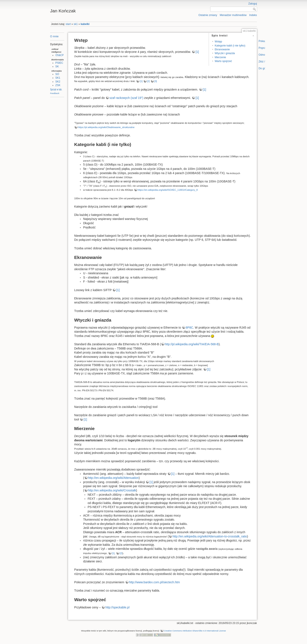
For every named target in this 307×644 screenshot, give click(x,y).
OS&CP (60, 55)
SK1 (58, 78)
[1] (197, 52)
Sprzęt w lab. (56, 90)
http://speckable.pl (117, 607)
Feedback (55, 93)
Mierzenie (220, 57)
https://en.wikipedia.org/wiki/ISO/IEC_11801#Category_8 (168, 190)
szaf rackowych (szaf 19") (126, 98)
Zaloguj (253, 4)
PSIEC (59, 63)
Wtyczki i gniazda (225, 53)
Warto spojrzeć (223, 61)
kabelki (85, 24)
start (68, 24)
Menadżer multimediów (233, 15)
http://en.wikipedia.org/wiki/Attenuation (113, 478)
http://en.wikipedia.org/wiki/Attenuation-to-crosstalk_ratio (210, 536)
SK (57, 66)
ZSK (58, 85)
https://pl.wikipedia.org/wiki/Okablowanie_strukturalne (106, 127)
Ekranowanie (222, 49)
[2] (148, 81)
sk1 (76, 24)
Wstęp (218, 42)
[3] (156, 81)
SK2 (58, 82)
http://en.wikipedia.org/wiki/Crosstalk (112, 490)
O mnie (54, 36)
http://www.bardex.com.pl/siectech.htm (154, 582)
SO (57, 74)
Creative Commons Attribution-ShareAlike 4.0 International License (195, 631)
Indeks (253, 15)
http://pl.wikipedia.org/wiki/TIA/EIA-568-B (192, 344)
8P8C (189, 328)
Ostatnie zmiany (208, 15)
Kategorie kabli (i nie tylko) (230, 46)
